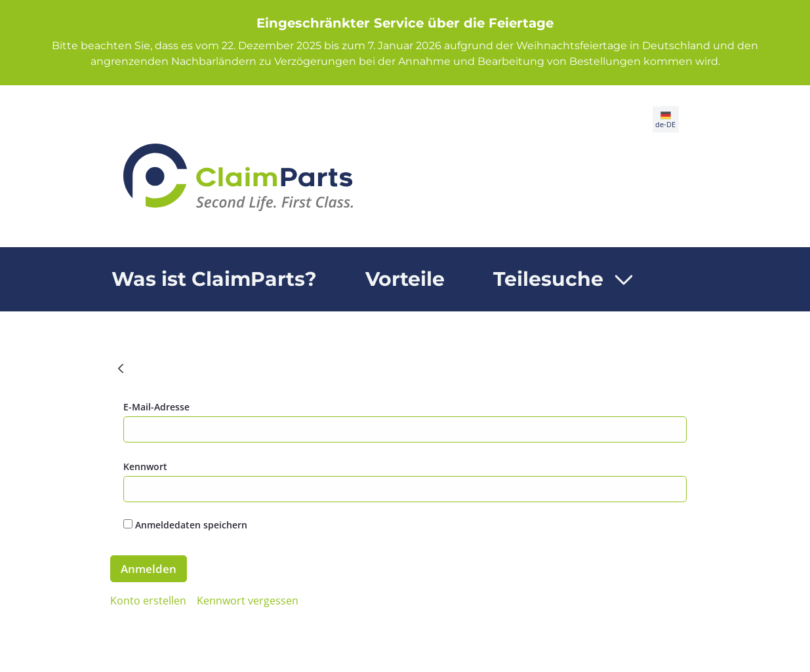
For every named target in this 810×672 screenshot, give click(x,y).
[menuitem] (214, 279)
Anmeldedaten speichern (185, 525)
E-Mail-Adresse (156, 407)
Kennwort (145, 466)
